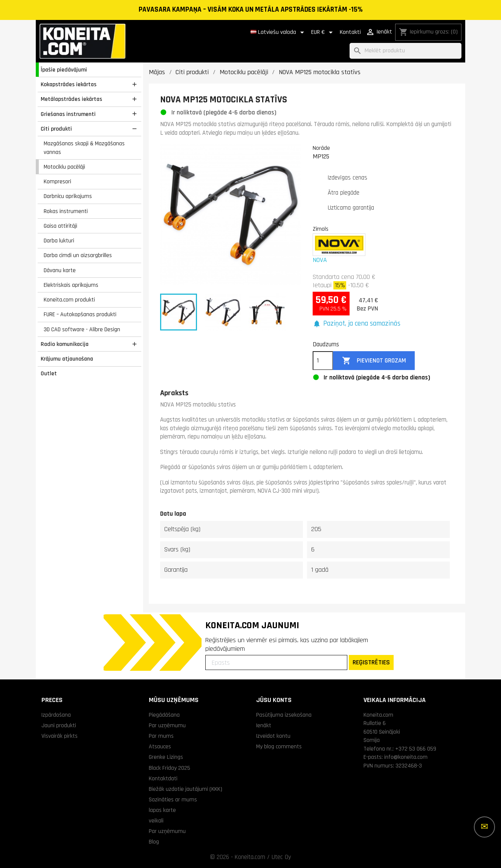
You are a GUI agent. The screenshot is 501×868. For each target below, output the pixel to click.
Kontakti (350, 32)
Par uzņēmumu (167, 725)
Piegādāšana (164, 715)
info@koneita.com (406, 757)
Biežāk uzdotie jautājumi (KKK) (186, 789)
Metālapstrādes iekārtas (71, 99)
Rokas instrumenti (66, 211)
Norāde (321, 148)
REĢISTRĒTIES (371, 662)
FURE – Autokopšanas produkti (80, 314)
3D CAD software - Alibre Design (82, 329)
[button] (357, 324)
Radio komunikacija (65, 344)
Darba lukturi (59, 241)
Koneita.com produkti (69, 300)
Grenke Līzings (166, 757)
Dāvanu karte (60, 270)
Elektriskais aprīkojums (71, 285)
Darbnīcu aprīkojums (68, 196)
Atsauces (160, 746)
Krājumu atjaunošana (67, 359)
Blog (154, 842)
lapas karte (162, 810)
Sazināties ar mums (173, 799)
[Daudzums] (323, 361)
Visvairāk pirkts (60, 736)
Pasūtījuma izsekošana (284, 715)
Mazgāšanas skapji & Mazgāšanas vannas (84, 148)
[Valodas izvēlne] (279, 32)
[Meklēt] (406, 51)
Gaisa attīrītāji (60, 226)
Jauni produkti (59, 725)
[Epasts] (276, 662)
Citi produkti (56, 129)
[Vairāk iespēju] (484, 827)
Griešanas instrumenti (68, 114)
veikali (156, 821)
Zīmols (321, 229)
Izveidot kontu (273, 736)
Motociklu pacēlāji (64, 167)
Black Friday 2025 (170, 768)
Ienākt (264, 725)
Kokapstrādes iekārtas (69, 84)
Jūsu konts (274, 700)
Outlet (49, 373)
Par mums (161, 736)
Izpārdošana (56, 715)
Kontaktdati (163, 778)
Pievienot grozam (374, 361)
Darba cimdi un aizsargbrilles (78, 255)
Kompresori (57, 181)
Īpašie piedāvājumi (64, 70)
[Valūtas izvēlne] (323, 32)
